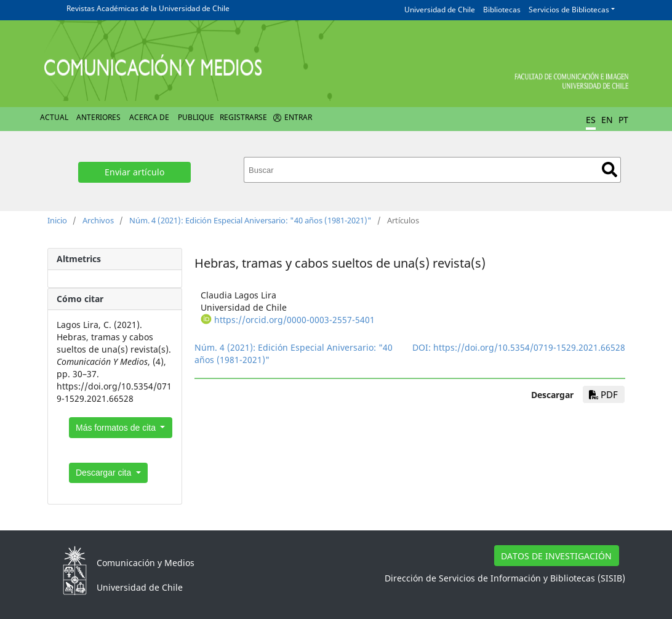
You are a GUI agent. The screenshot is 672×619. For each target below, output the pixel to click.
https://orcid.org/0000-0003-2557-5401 (294, 320)
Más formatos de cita (117, 428)
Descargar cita (105, 473)
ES (591, 120)
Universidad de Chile (440, 10)
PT (623, 120)
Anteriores (98, 117)
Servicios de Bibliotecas (569, 10)
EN (607, 120)
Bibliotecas (502, 10)
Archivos (98, 220)
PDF (603, 394)
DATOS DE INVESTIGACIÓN (556, 556)
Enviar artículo (134, 172)
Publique (196, 117)
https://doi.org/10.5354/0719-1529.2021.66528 (529, 347)
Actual (54, 117)
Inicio (57, 220)
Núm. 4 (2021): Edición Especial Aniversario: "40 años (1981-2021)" (250, 220)
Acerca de (149, 117)
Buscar (610, 170)
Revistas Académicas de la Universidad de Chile (148, 8)
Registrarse (243, 117)
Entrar (298, 117)
